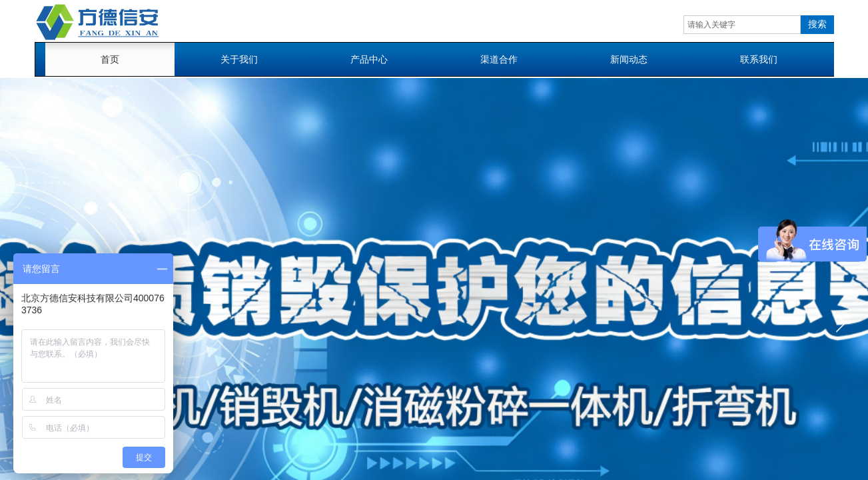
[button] (841, 323)
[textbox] (742, 25)
